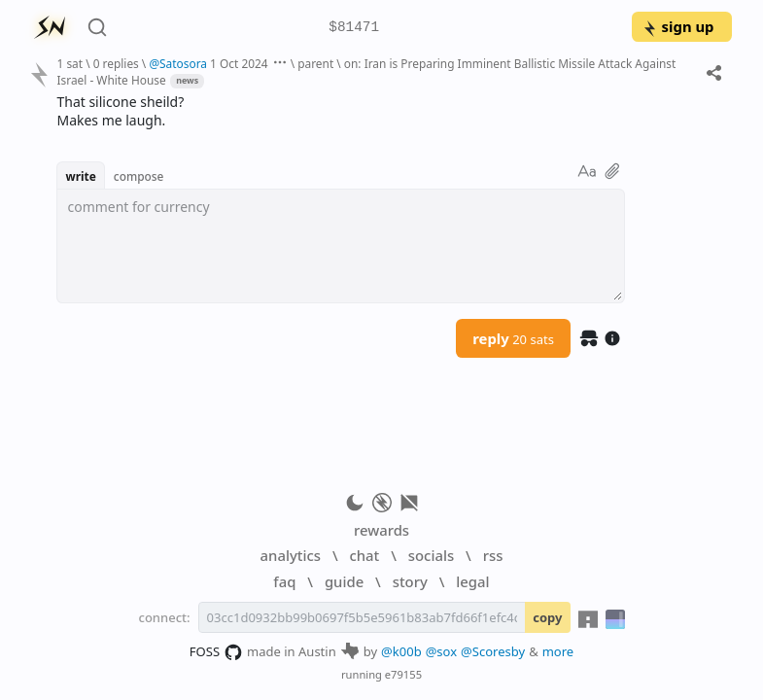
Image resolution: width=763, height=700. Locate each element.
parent (315, 63)
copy (547, 617)
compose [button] (139, 176)
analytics (291, 555)
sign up (678, 26)
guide (344, 581)
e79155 (403, 674)
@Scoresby (493, 651)
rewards (381, 530)
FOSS (216, 652)
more (558, 651)
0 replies (116, 63)
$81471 (354, 28)
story (410, 581)
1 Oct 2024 (239, 63)
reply (513, 338)
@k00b (401, 651)
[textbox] (341, 246)
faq (284, 581)
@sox (441, 651)
